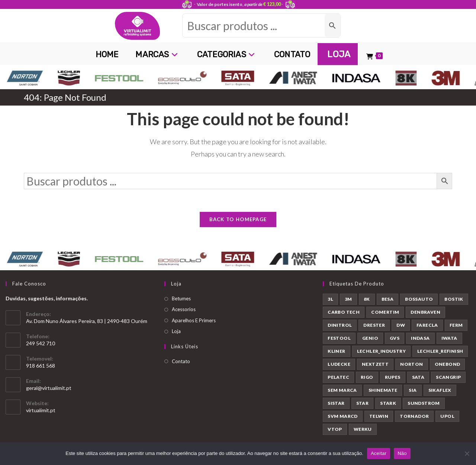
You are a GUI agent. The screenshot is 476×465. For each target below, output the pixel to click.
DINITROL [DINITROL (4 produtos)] (340, 325)
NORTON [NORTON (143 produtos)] (411, 364)
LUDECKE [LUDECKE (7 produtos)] (339, 364)
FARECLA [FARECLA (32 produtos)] (427, 325)
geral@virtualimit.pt (49, 388)
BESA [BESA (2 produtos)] (388, 299)
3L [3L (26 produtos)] (330, 299)
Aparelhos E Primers (194, 320)
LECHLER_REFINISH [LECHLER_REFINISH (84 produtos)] (440, 351)
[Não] (467, 453)
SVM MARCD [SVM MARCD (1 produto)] (343, 416)
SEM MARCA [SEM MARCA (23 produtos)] (342, 390)
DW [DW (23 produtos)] (401, 325)
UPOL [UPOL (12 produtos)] (447, 416)
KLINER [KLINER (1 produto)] (336, 351)
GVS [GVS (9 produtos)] (395, 338)
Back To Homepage (238, 219)
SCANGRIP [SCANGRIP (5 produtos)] (448, 377)
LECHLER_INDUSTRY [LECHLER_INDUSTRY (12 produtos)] (381, 351)
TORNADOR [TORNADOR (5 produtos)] (414, 416)
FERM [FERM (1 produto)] (456, 325)
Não (402, 453)
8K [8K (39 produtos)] (367, 299)
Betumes (181, 298)
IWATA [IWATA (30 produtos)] (449, 338)
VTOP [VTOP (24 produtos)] (335, 429)
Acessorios (184, 309)
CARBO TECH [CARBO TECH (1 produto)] (344, 312)
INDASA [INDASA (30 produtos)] (420, 338)
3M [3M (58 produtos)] (348, 299)
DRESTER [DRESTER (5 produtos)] (374, 325)
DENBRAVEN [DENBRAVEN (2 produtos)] (425, 312)
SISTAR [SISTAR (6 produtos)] (336, 403)
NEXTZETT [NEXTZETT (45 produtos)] (375, 364)
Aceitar (379, 453)
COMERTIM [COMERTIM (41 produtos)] (385, 312)
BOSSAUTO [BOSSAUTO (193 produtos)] (419, 299)
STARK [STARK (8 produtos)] (388, 403)
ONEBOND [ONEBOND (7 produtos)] (448, 364)
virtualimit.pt (41, 410)
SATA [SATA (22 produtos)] (418, 377)
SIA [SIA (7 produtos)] (413, 390)
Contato (181, 361)
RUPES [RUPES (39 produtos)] (393, 377)
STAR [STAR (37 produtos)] (363, 403)
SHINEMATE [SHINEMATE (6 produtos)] (383, 390)
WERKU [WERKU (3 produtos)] (363, 429)
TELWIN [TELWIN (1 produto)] (379, 416)
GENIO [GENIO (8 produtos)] (370, 338)
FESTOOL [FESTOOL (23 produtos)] (339, 338)
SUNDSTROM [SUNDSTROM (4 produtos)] (424, 403)
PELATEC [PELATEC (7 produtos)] (338, 377)
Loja (176, 331)
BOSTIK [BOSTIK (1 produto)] (454, 299)
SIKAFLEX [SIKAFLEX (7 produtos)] (440, 390)
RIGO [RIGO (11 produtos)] (367, 377)
